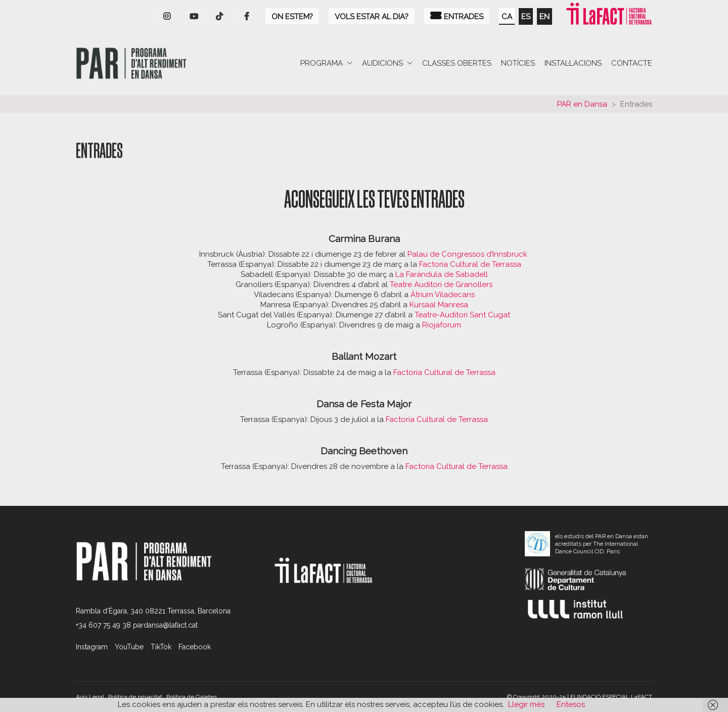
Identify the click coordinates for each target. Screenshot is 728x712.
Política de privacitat (135, 697)
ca (507, 17)
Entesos (571, 704)
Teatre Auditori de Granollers (441, 284)
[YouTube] (194, 16)
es (526, 17)
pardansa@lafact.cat (165, 625)
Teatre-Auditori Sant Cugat (462, 315)
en (544, 17)
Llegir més (526, 704)
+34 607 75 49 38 (103, 625)
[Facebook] (246, 16)
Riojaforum (442, 325)
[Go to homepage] (131, 63)
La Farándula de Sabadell (442, 274)
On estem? (292, 17)
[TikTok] (161, 647)
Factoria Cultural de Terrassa (470, 264)
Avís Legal (90, 697)
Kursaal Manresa (439, 305)
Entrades (457, 16)
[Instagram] (167, 16)
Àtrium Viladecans (443, 295)
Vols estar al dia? (372, 17)
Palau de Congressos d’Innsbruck (468, 254)
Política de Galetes (192, 697)
